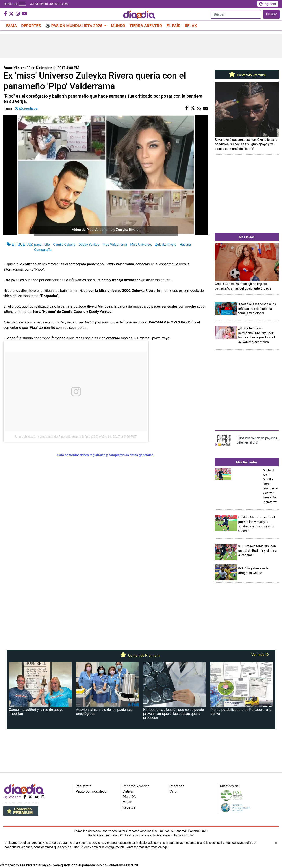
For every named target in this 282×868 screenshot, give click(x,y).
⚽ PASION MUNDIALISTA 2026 (74, 26)
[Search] (236, 14)
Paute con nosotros (91, 791)
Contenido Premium (247, 75)
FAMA (11, 26)
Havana (185, 245)
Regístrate (83, 786)
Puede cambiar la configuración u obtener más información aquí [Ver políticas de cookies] (124, 847)
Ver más (260, 655)
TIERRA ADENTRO (146, 26)
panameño (42, 245)
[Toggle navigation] (22, 4)
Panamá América (136, 786)
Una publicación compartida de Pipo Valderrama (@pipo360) (57, 437)
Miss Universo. (141, 245)
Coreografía (43, 250)
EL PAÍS (173, 26)
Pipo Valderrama (115, 245)
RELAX (191, 26)
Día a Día (129, 797)
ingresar (268, 4)
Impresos (177, 786)
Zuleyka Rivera (166, 245)
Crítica (128, 791)
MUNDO (118, 26)
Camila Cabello (64, 245)
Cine (173, 791)
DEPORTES (31, 26)
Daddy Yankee (89, 245)
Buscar (271, 14)
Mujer (127, 802)
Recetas (129, 807)
